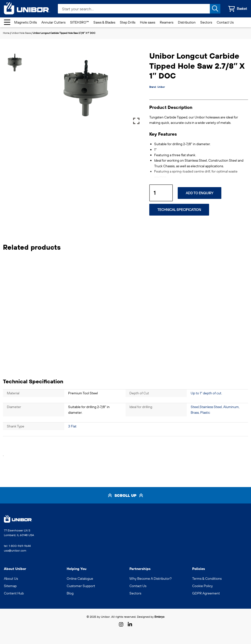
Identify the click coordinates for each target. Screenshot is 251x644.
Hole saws (148, 22)
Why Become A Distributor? (151, 579)
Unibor (161, 87)
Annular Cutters (53, 22)
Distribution (187, 22)
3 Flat (72, 426)
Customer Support (81, 586)
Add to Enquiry (200, 193)
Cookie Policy (202, 586)
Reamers (167, 22)
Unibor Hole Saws (21, 33)
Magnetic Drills (25, 22)
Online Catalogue (80, 579)
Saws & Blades (104, 22)
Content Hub (14, 593)
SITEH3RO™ (79, 22)
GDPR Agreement (206, 593)
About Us (11, 579)
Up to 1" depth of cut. (206, 393)
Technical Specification (179, 210)
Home (6, 33)
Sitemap (10, 586)
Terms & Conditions (207, 579)
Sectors (206, 22)
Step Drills (128, 22)
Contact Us (225, 22)
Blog (70, 593)
